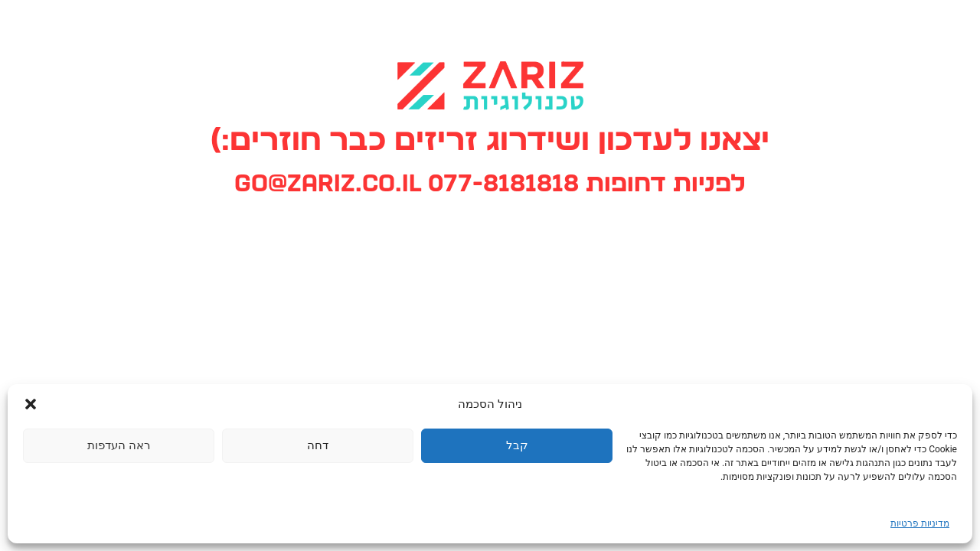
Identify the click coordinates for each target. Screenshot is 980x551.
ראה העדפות (119, 445)
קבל (517, 445)
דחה (318, 445)
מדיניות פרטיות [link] (920, 523)
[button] (31, 404)
